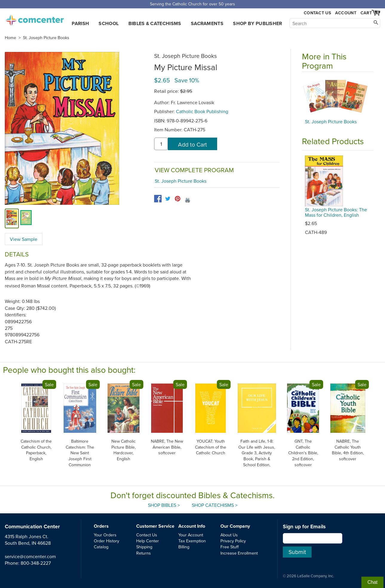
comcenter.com (35, 19)
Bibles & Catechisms (155, 23)
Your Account (191, 535)
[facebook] (158, 199)
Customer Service (155, 526)
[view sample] (26, 218)
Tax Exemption (192, 541)
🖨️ (188, 200)
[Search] (335, 23)
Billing (184, 547)
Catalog (101, 547)
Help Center (148, 541)
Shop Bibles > (164, 505)
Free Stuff (230, 547)
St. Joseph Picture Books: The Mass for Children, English (336, 212)
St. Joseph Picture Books (46, 38)
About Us (229, 535)
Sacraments (207, 23)
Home (10, 38)
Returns (144, 553)
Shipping (144, 547)
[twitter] (168, 199)
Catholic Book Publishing (202, 111)
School (109, 23)
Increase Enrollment (239, 553)
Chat (372, 582)
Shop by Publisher (257, 23)
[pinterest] (178, 199)
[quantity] (161, 144)
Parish (80, 23)
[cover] (12, 218)
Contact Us (317, 13)
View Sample (24, 239)
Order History (106, 541)
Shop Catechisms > (215, 505)
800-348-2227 (36, 563)
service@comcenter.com (30, 556)
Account (346, 13)
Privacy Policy (233, 541)
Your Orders (105, 535)
